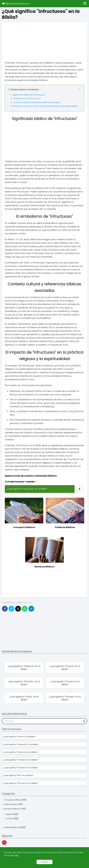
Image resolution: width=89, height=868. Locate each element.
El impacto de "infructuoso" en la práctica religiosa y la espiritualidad (45, 106)
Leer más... (14, 855)
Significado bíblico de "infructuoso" (29, 95)
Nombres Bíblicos (12, 809)
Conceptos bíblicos (13, 800)
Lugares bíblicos (11, 804)
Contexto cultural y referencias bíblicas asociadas (37, 102)
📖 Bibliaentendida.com (16, 4)
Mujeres (9, 814)
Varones (10, 819)
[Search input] (43, 721)
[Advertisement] (44, 39)
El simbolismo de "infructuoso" (27, 99)
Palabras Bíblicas (11, 827)
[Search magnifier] (84, 721)
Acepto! (44, 862)
